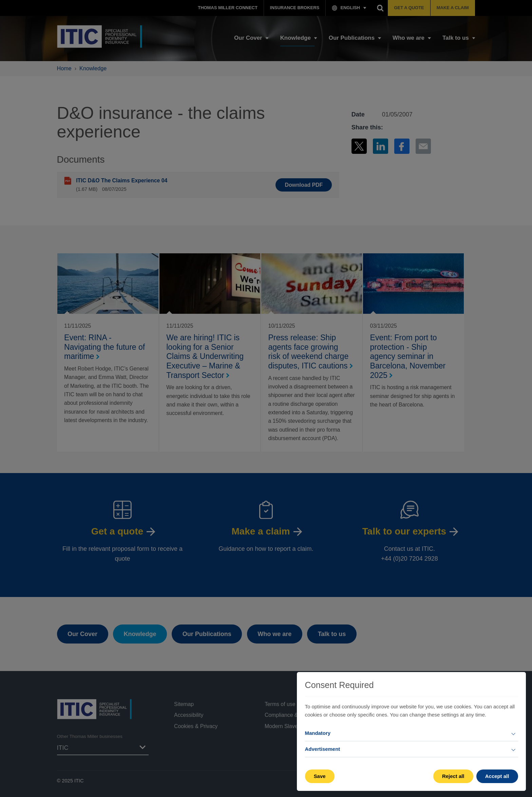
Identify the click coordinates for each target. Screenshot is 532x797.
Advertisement (323, 749)
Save (320, 776)
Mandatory (318, 733)
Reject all (453, 776)
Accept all (497, 776)
